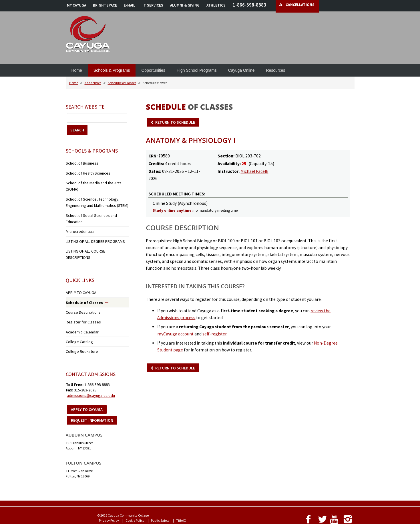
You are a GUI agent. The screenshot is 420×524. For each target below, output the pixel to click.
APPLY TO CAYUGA (79, 264)
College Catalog (77, 309)
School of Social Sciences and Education (95, 204)
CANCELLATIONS (300, 5)
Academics (93, 83)
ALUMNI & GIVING (185, 5)
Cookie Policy (135, 487)
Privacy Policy (109, 487)
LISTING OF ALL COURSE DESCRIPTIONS (94, 230)
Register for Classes (79, 292)
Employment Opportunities (192, 492)
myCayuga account (175, 334)
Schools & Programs (112, 70)
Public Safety (160, 487)
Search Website (85, 107)
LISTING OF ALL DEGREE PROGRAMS (91, 221)
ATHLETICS (216, 5)
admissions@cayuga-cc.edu (91, 362)
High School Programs (197, 70)
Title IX (181, 487)
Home (77, 70)
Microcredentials (78, 212)
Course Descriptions (80, 283)
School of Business (79, 163)
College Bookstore (78, 318)
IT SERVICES (153, 5)
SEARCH (77, 130)
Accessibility (157, 492)
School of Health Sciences (84, 172)
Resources (275, 70)
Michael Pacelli (254, 171)
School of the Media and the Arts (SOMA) (95, 180)
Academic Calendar (80, 300)
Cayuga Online (241, 70)
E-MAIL (130, 5)
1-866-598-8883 (249, 5)
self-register (214, 334)
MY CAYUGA (76, 5)
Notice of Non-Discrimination (120, 492)
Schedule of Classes (122, 83)
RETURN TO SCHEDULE (175, 122)
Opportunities (153, 70)
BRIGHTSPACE (105, 5)
